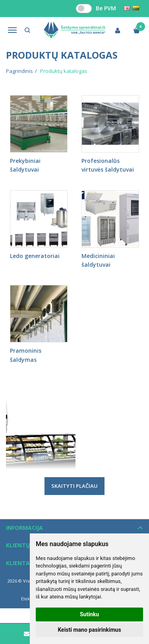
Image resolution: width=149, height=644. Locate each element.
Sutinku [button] (89, 614)
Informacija (24, 528)
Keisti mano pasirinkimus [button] (89, 630)
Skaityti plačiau (74, 486)
